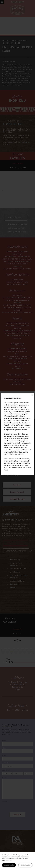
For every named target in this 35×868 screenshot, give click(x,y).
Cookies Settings (25, 865)
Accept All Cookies (9, 865)
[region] (17, 860)
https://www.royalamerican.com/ (16, 430)
